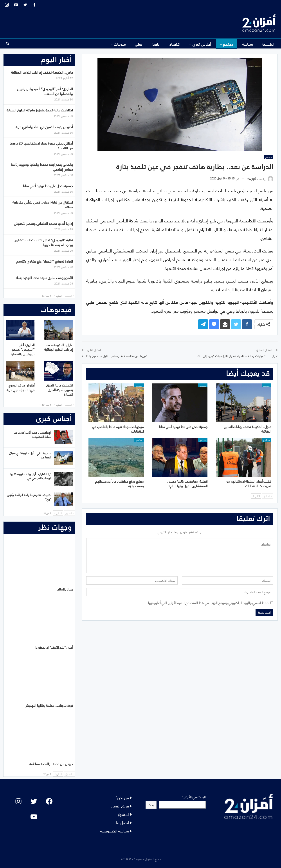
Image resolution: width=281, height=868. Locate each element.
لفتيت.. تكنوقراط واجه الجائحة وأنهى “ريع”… (29, 497)
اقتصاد (175, 44)
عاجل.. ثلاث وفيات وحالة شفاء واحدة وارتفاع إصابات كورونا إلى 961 (237, 355)
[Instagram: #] (18, 801)
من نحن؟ (122, 797)
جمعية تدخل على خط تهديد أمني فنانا (48, 185)
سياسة (248, 44)
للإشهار (123, 814)
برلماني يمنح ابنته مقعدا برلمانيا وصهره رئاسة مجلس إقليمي (42, 167)
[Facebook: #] (49, 801)
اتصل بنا (122, 822)
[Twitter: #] (34, 801)
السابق (268, 496)
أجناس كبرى (202, 44)
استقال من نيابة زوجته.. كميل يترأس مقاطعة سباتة (43, 204)
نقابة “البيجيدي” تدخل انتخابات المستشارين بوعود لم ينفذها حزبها (43, 242)
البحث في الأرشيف (193, 797)
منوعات (120, 44)
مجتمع (228, 44)
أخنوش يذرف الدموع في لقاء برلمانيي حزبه (44, 126)
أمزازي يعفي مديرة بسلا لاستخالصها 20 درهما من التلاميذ (41, 145)
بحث (151, 804)
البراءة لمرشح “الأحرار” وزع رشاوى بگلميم (45, 261)
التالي (256, 496)
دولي (139, 44)
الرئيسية (268, 44)
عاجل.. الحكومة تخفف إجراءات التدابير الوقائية (42, 72)
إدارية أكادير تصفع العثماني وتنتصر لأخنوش (43, 223)
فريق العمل (120, 806)
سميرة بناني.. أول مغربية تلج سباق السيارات (30, 455)
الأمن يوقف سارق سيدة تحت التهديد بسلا (44, 277)
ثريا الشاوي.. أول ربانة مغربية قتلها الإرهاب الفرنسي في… (31, 476)
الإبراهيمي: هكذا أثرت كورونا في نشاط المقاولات (32, 434)
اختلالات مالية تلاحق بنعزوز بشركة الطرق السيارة (40, 110)
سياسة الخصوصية (115, 831)
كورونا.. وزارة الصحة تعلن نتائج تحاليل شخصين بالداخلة (115, 355)
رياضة (156, 44)
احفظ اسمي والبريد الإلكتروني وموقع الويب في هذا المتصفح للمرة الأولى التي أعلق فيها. (208, 602)
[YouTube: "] (34, 817)
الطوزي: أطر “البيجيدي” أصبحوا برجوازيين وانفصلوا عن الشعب (45, 91)
